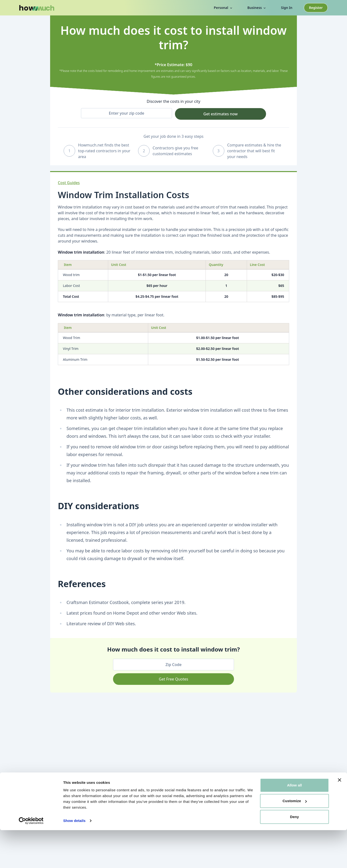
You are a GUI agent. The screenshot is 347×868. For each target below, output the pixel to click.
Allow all (294, 823)
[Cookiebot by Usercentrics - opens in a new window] (31, 859)
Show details (74, 858)
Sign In (287, 8)
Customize (295, 839)
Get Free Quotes (173, 679)
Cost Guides (69, 183)
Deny (294, 855)
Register (316, 8)
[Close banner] (340, 818)
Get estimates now (220, 114)
